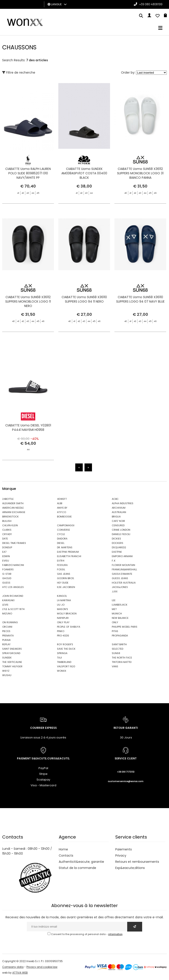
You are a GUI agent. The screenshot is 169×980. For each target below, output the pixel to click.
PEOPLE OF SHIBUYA (69, 627)
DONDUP (7, 547)
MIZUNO (7, 614)
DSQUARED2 (119, 547)
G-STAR (7, 574)
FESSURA (62, 565)
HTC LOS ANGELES (13, 587)
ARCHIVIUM (119, 508)
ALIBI (60, 503)
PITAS (115, 631)
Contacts (66, 855)
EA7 (4, 552)
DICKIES (116, 539)
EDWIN (6, 556)
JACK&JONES (120, 587)
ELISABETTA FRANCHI (69, 556)
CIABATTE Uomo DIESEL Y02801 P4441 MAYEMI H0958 (28, 444)
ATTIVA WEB (20, 973)
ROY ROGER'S (65, 644)
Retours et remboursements (137, 862)
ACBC (115, 499)
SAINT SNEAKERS (12, 649)
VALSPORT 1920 (66, 666)
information (115, 934)
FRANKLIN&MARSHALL (124, 569)
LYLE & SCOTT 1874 (13, 609)
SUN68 (116, 653)
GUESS (6, 583)
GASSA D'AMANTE (122, 574)
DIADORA (62, 539)
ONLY (115, 622)
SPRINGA (62, 653)
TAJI (59, 658)
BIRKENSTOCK (10, 517)
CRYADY (7, 534)
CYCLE (61, 534)
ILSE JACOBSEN (66, 587)
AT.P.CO (62, 512)
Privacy (121, 855)
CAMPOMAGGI (66, 525)
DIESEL (61, 543)
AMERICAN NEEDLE (13, 508)
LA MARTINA (64, 600)
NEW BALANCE (120, 618)
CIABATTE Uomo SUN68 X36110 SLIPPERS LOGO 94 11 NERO (84, 316)
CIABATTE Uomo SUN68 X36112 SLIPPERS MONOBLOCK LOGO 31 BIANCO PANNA (140, 173)
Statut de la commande (77, 868)
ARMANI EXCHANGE (14, 512)
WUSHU (7, 675)
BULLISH (7, 521)
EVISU (6, 561)
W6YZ (6, 671)
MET (114, 609)
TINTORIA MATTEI (122, 662)
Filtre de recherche (19, 73)
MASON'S (62, 609)
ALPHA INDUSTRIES (123, 503)
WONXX (62, 671)
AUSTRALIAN (119, 512)
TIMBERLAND (64, 662)
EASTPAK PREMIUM (68, 552)
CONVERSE (63, 530)
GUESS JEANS (120, 578)
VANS (115, 666)
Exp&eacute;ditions (130, 868)
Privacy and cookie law (42, 967)
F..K (114, 561)
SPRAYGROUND (11, 653)
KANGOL (62, 596)
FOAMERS (8, 569)
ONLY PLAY (63, 622)
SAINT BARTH (119, 644)
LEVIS (5, 605)
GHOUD (7, 578)
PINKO (61, 631)
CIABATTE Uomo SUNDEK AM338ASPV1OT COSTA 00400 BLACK (84, 173)
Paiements (124, 849)
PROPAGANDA (120, 636)
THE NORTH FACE (122, 658)
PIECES (6, 631)
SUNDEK (7, 658)
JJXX (115, 591)
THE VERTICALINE (12, 662)
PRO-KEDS (63, 636)
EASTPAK (117, 552)
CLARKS (7, 530)
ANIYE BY (62, 508)
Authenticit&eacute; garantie (81, 862)
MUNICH (117, 614)
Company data (13, 967)
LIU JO (61, 605)
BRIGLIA (116, 517)
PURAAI (6, 640)
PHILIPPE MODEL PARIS (125, 627)
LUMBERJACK (120, 605)
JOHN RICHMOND (13, 596)
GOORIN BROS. (66, 578)
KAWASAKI (8, 600)
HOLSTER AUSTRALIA (124, 583)
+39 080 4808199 (151, 4)
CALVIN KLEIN (10, 525)
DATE (5, 539)
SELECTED (118, 649)
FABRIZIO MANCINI (13, 565)
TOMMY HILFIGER (12, 666)
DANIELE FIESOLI (121, 534)
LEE (114, 600)
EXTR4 (61, 561)
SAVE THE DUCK (66, 649)
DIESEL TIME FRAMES (14, 543)
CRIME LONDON (121, 530)
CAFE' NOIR (118, 521)
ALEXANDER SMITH (13, 503)
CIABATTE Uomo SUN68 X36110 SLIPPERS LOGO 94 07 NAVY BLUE (140, 321)
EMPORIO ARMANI (122, 556)
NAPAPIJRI (63, 618)
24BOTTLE (8, 499)
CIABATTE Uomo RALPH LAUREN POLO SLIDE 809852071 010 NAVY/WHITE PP (28, 173)
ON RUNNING (10, 622)
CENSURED (118, 525)
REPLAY (6, 644)
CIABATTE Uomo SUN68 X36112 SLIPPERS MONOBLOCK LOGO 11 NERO (28, 318)
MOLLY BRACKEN (67, 614)
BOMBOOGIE (64, 517)
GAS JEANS (64, 574)
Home (63, 849)
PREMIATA (8, 636)
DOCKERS (118, 543)
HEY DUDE (63, 583)
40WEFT (62, 499)
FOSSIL (61, 569)
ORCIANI (7, 627)
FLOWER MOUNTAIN (123, 565)
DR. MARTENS (65, 547)
